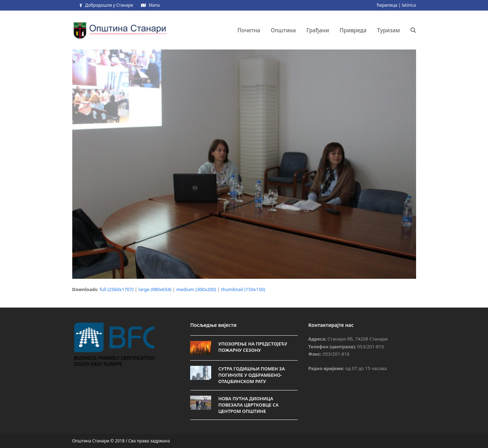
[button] (413, 30)
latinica (409, 5)
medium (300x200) (196, 289)
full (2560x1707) (117, 289)
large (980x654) (155, 289)
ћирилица (387, 5)
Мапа (154, 5)
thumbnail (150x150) (243, 289)
